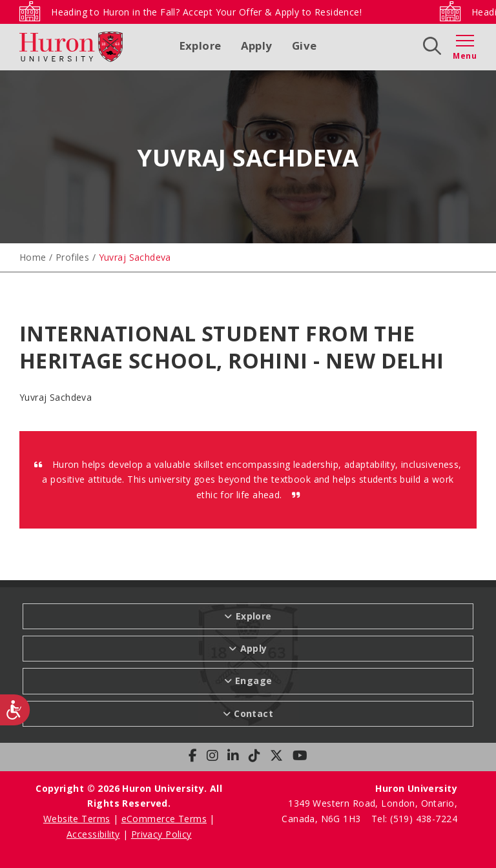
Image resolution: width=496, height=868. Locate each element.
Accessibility (93, 834)
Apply (257, 45)
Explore (201, 45)
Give (305, 45)
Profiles (72, 257)
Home (33, 257)
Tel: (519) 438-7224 (414, 819)
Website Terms (77, 819)
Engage (254, 681)
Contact (253, 713)
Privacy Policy (161, 834)
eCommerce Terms (164, 819)
